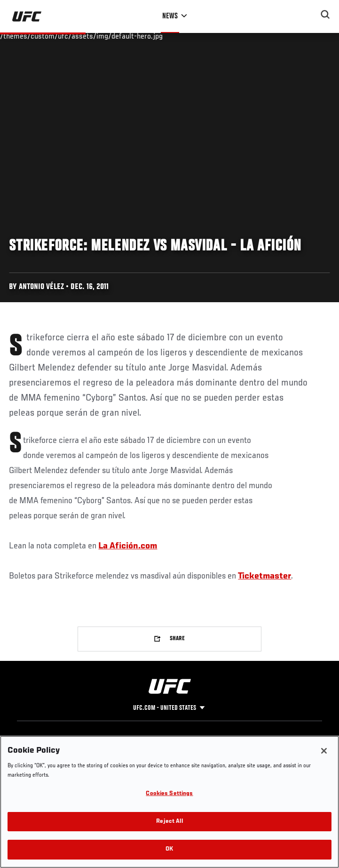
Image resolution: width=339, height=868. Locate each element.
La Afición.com (128, 546)
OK (169, 849)
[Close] (324, 751)
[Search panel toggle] (325, 15)
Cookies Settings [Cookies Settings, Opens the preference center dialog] (169, 794)
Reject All (169, 822)
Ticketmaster (264, 576)
